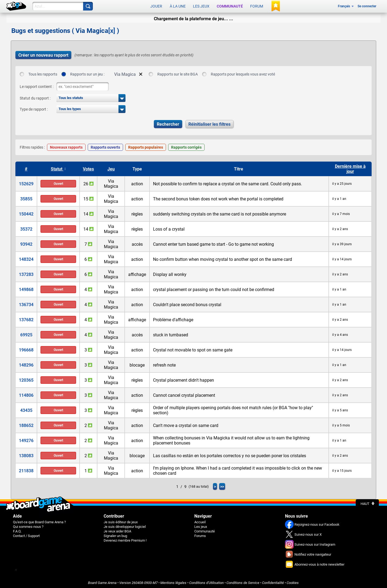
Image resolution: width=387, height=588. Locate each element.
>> (222, 486)
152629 (26, 183)
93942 (26, 243)
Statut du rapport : (35, 97)
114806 (26, 394)
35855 (26, 198)
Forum (257, 6)
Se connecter (367, 6)
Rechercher (168, 123)
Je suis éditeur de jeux (121, 521)
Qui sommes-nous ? (28, 526)
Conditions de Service (243, 582)
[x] (112, 30)
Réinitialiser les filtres (209, 123)
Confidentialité (273, 582)
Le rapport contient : (37, 86)
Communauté (230, 6)
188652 (26, 424)
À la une (178, 6)
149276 (26, 440)
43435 (26, 409)
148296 (26, 364)
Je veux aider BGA (117, 530)
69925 (26, 334)
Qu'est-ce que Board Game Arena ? (39, 521)
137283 (26, 273)
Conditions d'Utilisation (206, 582)
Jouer (156, 6)
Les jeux (201, 6)
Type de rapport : (34, 108)
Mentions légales (173, 582)
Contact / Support (26, 535)
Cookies (293, 582)
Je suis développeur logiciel (125, 526)
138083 (26, 455)
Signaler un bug (115, 535)
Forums (200, 535)
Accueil (200, 521)
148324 (26, 258)
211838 (26, 470)
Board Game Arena (102, 582)
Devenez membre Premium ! (125, 539)
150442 (26, 213)
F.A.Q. (17, 530)
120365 (26, 379)
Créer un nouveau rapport (43, 54)
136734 (26, 304)
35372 (26, 228)
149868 (26, 288)
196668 (26, 349)
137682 (26, 319)
